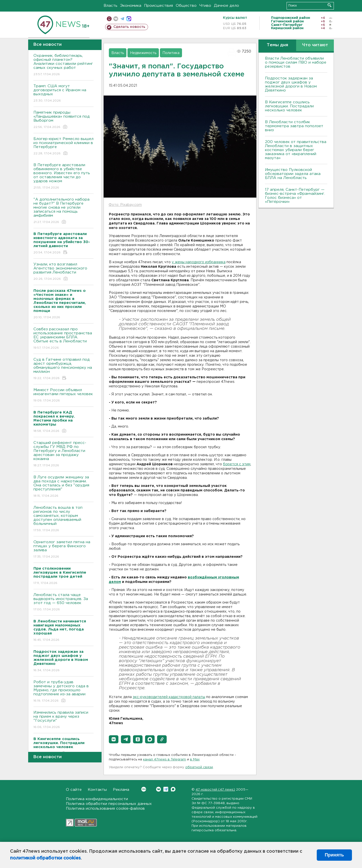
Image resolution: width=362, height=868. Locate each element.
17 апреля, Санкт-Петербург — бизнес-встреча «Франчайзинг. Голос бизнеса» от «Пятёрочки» (295, 196)
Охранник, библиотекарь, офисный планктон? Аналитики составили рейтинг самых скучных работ (63, 65)
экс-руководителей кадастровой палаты (169, 697)
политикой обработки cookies (45, 858)
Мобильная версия (109, 19)
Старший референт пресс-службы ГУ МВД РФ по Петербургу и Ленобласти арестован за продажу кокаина (63, 454)
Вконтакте (144, 789)
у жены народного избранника (199, 262)
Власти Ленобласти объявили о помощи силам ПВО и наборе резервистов (296, 62)
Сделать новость (129, 27)
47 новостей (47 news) (215, 790)
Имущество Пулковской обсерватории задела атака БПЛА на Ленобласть (293, 174)
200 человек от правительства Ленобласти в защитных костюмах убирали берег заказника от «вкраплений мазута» (296, 150)
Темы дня (277, 45)
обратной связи (199, 767)
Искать (329, 5)
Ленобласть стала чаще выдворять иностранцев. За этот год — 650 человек (63, 602)
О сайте (74, 790)
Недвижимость (143, 53)
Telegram (166, 789)
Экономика (131, 6)
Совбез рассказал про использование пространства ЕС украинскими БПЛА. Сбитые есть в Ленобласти (63, 339)
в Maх (195, 760)
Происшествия (159, 6)
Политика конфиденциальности (97, 799)
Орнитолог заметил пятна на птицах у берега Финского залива (63, 550)
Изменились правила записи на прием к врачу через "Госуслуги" (63, 720)
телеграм (122, 19)
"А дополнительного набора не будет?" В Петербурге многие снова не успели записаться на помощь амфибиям (63, 211)
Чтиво (205, 6)
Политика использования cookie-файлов (105, 809)
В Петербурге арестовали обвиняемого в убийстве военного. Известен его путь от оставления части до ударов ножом (63, 177)
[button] (114, 739)
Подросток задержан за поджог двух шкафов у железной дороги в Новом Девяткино (291, 84)
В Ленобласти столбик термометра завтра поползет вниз (294, 126)
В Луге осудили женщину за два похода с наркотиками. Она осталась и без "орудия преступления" (63, 487)
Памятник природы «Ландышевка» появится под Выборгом (63, 120)
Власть (110, 6)
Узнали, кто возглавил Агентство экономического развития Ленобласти (63, 272)
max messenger (129, 19)
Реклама (121, 790)
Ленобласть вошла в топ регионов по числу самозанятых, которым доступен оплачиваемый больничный (63, 519)
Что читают (315, 45)
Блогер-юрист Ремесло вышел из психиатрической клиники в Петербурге (63, 146)
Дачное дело (227, 6)
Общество (186, 6)
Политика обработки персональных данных (109, 804)
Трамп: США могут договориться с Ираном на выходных (63, 94)
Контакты (97, 790)
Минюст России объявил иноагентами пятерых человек (63, 396)
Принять (334, 855)
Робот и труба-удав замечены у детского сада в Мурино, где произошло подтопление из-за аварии (63, 692)
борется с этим (237, 464)
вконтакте (116, 19)
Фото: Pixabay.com (125, 205)
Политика (171, 53)
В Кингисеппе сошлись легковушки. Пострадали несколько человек (289, 106)
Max (173, 789)
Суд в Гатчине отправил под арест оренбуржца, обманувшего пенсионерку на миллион (63, 369)
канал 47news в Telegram (165, 760)
